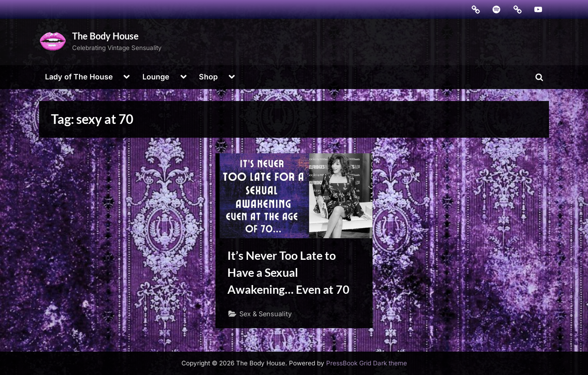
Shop (208, 77)
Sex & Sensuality (266, 314)
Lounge (156, 77)
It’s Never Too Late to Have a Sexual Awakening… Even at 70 (288, 272)
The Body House (105, 36)
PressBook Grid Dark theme (367, 363)
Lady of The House (79, 77)
